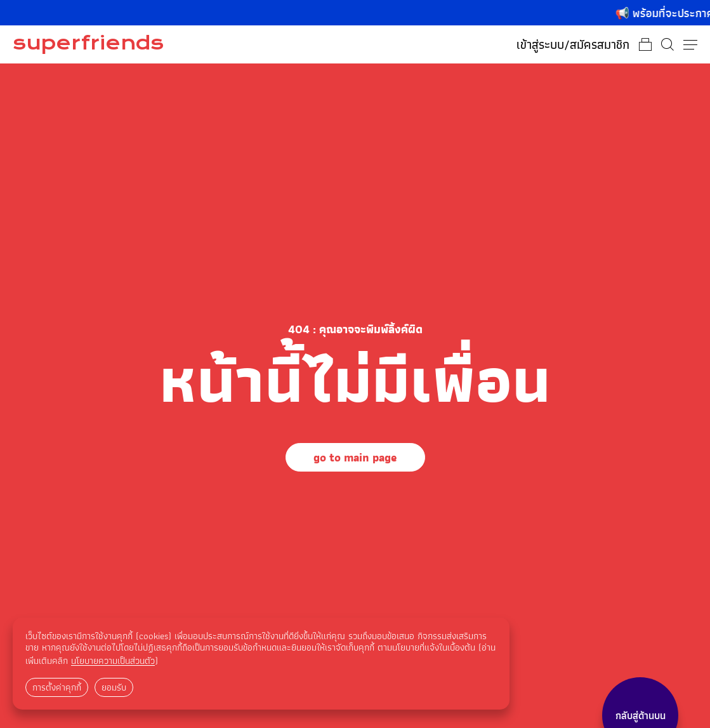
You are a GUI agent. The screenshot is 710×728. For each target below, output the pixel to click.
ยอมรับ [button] (114, 687)
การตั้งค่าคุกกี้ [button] (57, 687)
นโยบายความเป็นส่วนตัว (113, 661)
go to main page (355, 457)
